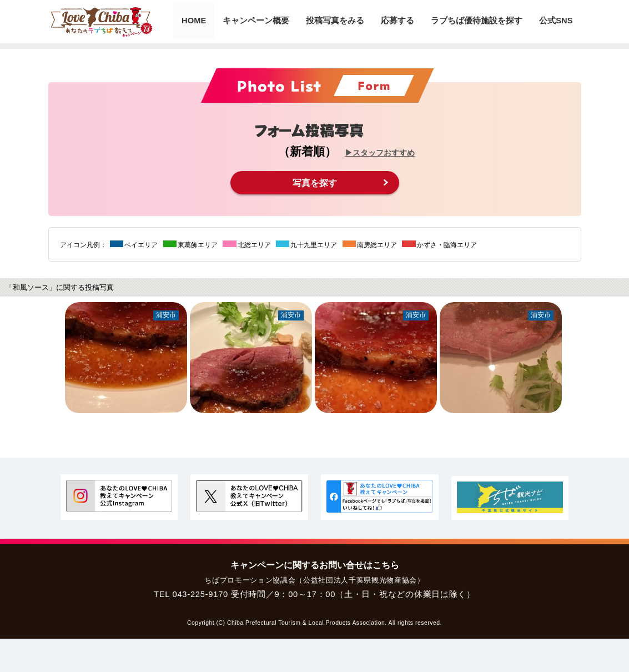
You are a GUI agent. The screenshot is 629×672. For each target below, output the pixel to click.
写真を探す (315, 182)
